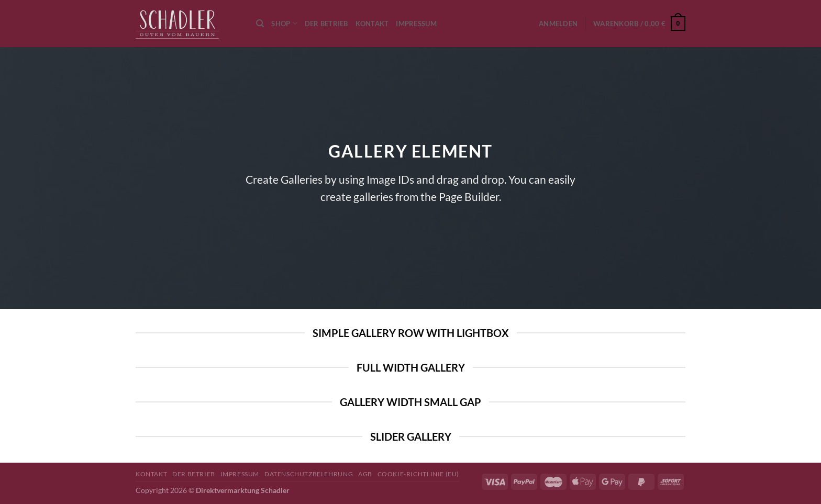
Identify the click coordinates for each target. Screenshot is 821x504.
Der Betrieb (326, 24)
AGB (365, 474)
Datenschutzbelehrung (309, 474)
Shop (284, 23)
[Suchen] (260, 24)
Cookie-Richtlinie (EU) (418, 474)
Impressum (416, 24)
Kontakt (372, 24)
